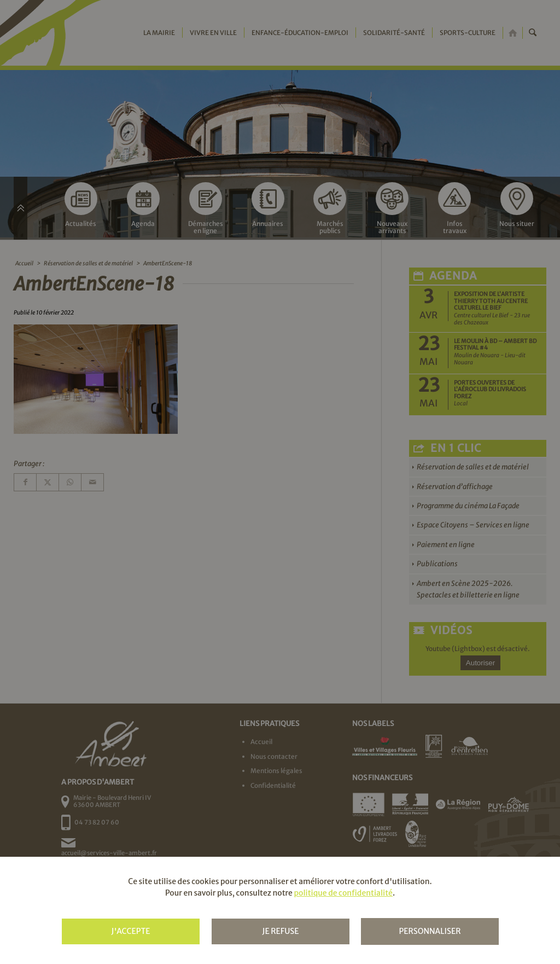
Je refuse (280, 931)
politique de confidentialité (343, 893)
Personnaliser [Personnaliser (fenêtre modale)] (430, 931)
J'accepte (130, 931)
